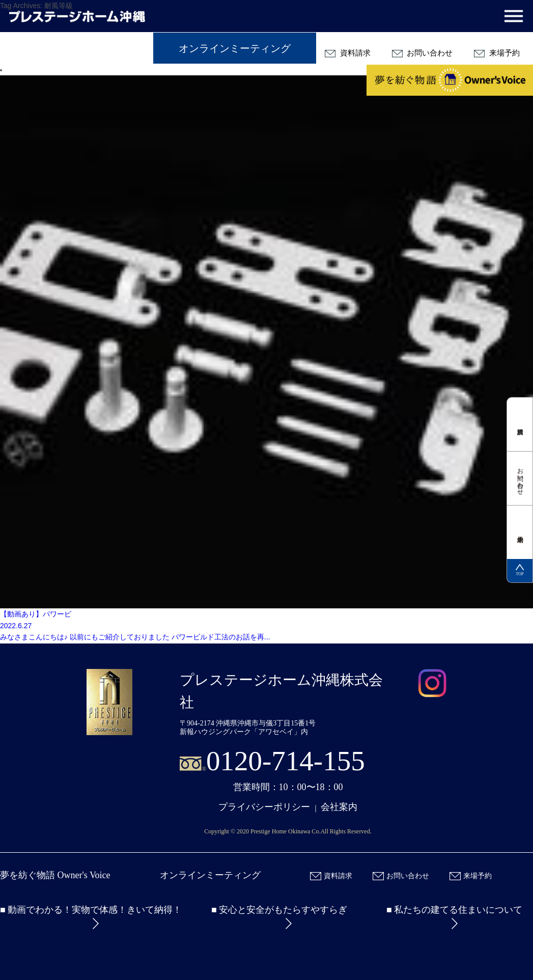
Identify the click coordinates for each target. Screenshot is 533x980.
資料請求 (348, 53)
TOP (520, 570)
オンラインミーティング (235, 48)
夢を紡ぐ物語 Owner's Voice (55, 875)
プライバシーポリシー (264, 807)
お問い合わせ (423, 53)
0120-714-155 (286, 761)
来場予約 (497, 53)
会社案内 (339, 807)
